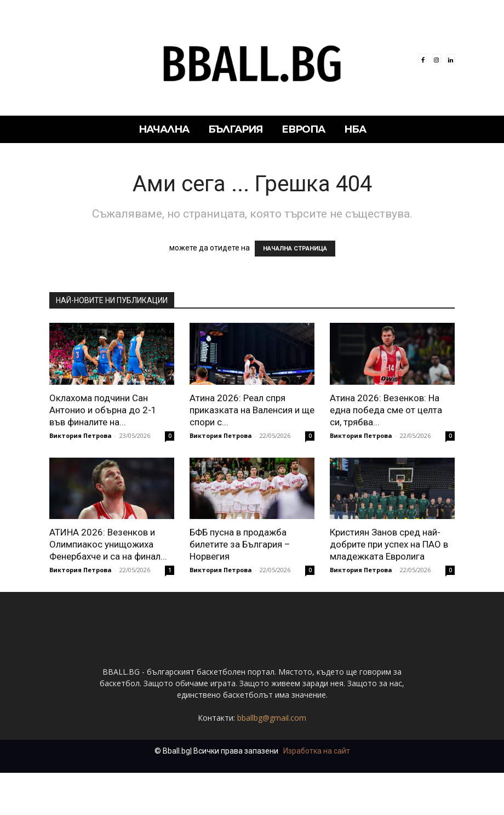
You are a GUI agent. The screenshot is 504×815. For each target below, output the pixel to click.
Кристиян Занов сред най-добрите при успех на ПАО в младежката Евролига (389, 544)
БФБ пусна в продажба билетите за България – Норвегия (240, 544)
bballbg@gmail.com (272, 760)
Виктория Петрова (81, 435)
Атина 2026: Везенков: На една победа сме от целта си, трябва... (386, 410)
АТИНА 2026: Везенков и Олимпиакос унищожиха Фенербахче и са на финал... (108, 544)
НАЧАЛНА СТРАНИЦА (295, 249)
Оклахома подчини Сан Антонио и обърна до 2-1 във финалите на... (103, 410)
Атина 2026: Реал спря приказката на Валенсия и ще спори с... (252, 410)
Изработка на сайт (317, 793)
